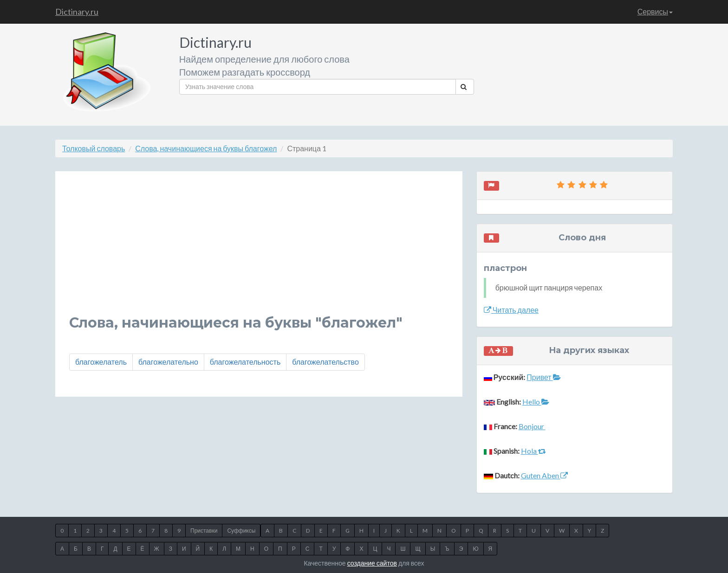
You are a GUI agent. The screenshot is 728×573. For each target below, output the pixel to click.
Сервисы (655, 11)
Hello (536, 402)
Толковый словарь (94, 148)
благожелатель (101, 362)
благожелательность (245, 362)
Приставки (204, 531)
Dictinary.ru (77, 12)
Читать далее (511, 310)
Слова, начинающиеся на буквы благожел (206, 148)
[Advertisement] (259, 250)
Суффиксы (241, 531)
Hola (533, 451)
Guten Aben (544, 475)
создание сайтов (372, 563)
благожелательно (168, 362)
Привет (543, 377)
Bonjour (532, 426)
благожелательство (325, 362)
